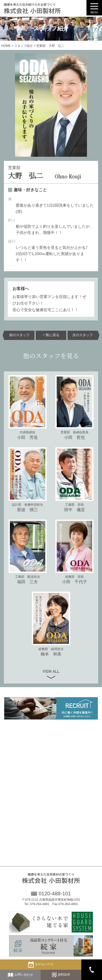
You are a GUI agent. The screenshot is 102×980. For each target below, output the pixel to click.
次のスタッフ (83, 335)
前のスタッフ (19, 335)
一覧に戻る (51, 335)
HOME (6, 46)
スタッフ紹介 (24, 46)
